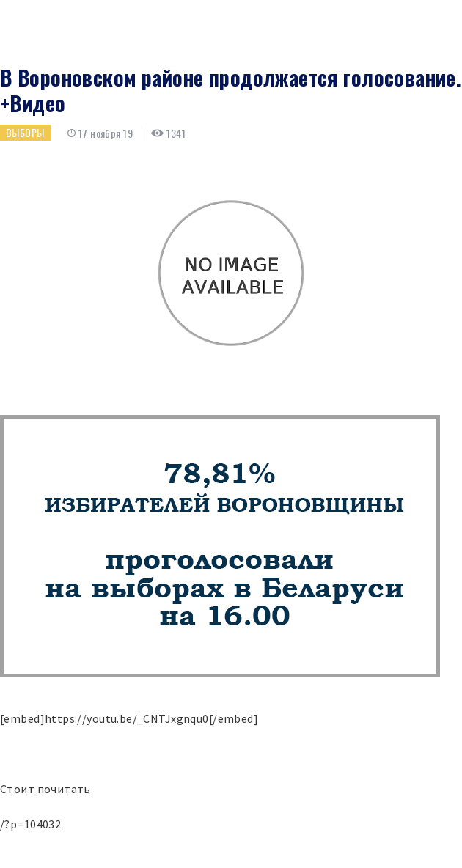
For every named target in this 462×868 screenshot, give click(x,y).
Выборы (25, 132)
